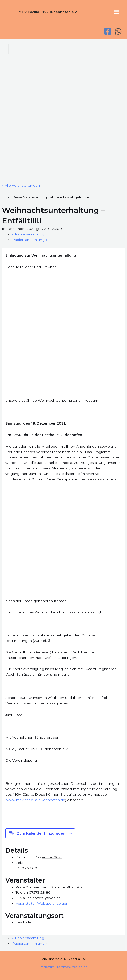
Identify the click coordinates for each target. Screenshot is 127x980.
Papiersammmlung (30, 240)
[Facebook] (108, 31)
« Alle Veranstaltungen (21, 185)
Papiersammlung (28, 234)
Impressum (47, 967)
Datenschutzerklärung (72, 967)
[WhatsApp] (118, 31)
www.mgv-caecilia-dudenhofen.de (36, 800)
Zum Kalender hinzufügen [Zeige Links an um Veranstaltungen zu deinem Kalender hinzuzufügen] (41, 833)
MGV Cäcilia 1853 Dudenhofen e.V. (48, 12)
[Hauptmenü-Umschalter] (117, 12)
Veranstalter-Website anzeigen (42, 903)
